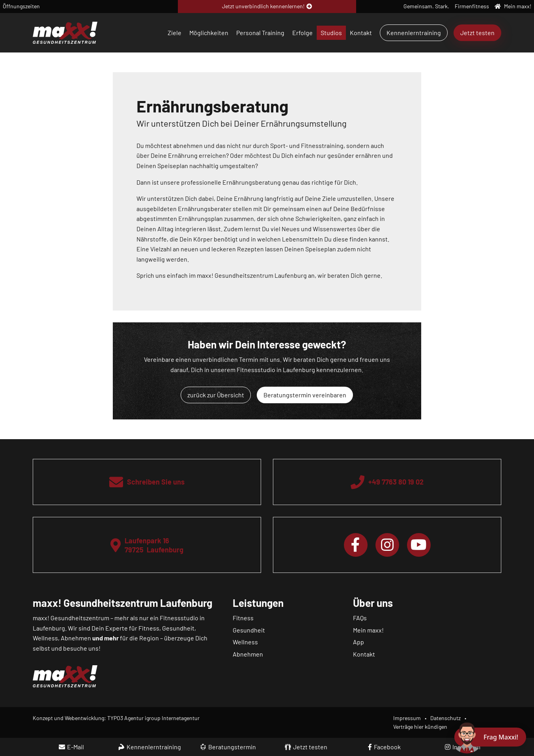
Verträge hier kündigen (420, 727)
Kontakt (361, 33)
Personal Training (260, 33)
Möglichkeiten (209, 33)
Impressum (407, 718)
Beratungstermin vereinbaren (305, 395)
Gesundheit (249, 630)
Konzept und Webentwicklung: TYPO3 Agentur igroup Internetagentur (116, 718)
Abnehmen (248, 654)
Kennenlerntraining (414, 33)
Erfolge (302, 33)
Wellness (245, 642)
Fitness (243, 618)
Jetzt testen (477, 33)
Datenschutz (445, 718)
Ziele (175, 33)
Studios (331, 33)
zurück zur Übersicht (216, 395)
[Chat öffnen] (490, 737)
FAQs (360, 618)
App (358, 642)
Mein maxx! (368, 630)
